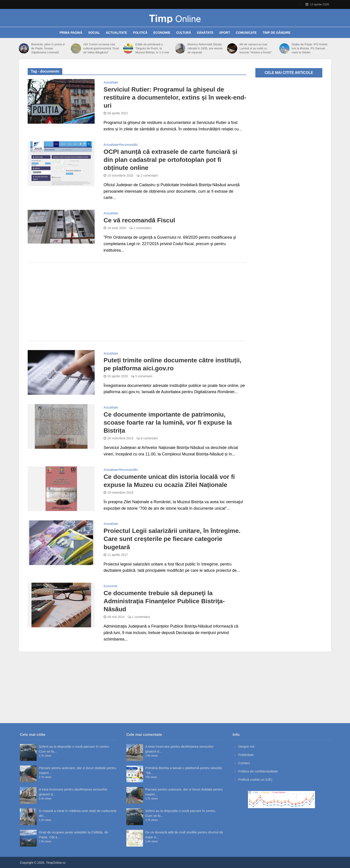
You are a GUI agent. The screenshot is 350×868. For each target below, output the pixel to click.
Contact (244, 763)
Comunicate (246, 33)
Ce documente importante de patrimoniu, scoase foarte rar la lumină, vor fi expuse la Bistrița (168, 423)
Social (94, 33)
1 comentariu (143, 228)
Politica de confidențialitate (258, 771)
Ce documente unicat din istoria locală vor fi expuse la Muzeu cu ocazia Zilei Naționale (169, 481)
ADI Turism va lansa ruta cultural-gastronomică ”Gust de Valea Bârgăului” (101, 48)
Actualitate (117, 33)
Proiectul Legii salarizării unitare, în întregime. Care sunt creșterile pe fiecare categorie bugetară (172, 539)
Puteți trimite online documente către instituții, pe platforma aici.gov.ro (173, 364)
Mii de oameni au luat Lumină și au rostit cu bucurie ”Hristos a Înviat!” (256, 48)
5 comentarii (144, 376)
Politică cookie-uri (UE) (255, 779)
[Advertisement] (137, 302)
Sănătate (205, 33)
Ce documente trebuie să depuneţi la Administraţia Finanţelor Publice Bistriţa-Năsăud (164, 601)
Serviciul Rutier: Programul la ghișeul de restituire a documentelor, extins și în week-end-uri (175, 97)
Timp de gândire (276, 33)
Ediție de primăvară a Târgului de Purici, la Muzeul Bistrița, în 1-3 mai (152, 48)
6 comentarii (149, 438)
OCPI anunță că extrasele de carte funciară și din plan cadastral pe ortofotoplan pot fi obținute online (170, 160)
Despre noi (246, 746)
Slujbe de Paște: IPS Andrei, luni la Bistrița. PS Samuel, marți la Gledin (310, 48)
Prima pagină (71, 33)
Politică (140, 33)
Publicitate (246, 755)
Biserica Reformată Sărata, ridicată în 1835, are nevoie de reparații (205, 48)
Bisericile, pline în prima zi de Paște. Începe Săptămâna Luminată (48, 48)
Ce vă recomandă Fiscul (139, 220)
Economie (162, 33)
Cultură (184, 33)
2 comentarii (149, 175)
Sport (225, 33)
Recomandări (128, 145)
